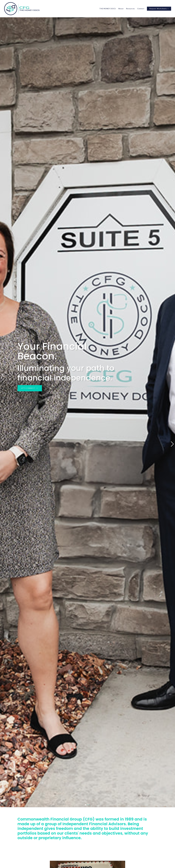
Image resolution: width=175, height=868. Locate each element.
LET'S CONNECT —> (30, 388)
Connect (141, 9)
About (121, 9)
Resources (130, 9)
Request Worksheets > (159, 9)
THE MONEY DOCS (108, 9)
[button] (3, 444)
